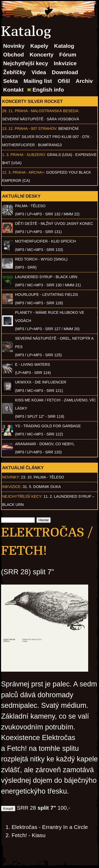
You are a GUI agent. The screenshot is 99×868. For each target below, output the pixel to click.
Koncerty (41, 54)
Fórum (68, 54)
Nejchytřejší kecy (26, 63)
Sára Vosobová (63, 119)
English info (48, 90)
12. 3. (7, 172)
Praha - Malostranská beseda (47, 111)
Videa (39, 72)
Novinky (14, 46)
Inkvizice (65, 63)
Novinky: (11, 477)
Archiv (84, 81)
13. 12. (8, 129)
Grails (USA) (60, 155)
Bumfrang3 (50, 145)
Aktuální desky (21, 196)
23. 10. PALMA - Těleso (43, 477)
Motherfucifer (18, 145)
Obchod (14, 54)
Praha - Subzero (28, 155)
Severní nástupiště (23, 119)
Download (65, 72)
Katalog (64, 46)
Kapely (39, 46)
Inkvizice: (12, 487)
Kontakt (13, 90)
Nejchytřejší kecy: (22, 496)
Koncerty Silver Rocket (32, 101)
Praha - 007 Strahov (36, 129)
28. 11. (8, 111)
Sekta (11, 81)
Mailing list (38, 81)
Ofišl (64, 81)
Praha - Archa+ (28, 172)
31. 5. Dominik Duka (42, 487)
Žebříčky (15, 72)
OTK (86, 137)
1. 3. (6, 155)
